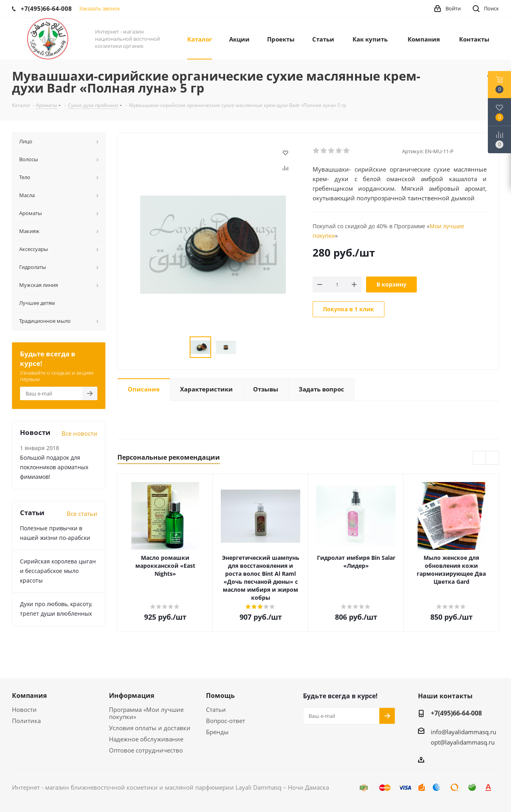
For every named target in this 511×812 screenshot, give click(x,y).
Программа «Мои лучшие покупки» (146, 713)
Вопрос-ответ (226, 721)
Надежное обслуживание (146, 739)
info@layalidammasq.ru (463, 732)
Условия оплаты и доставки (150, 728)
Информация (132, 695)
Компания (29, 695)
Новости (24, 709)
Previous (480, 458)
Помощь (220, 695)
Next (492, 458)
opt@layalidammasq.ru (463, 742)
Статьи (216, 709)
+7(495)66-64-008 (456, 713)
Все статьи (82, 514)
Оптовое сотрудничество (146, 750)
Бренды (217, 732)
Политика (26, 721)
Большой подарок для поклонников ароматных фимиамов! (54, 467)
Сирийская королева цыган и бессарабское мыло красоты (58, 571)
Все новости (79, 433)
